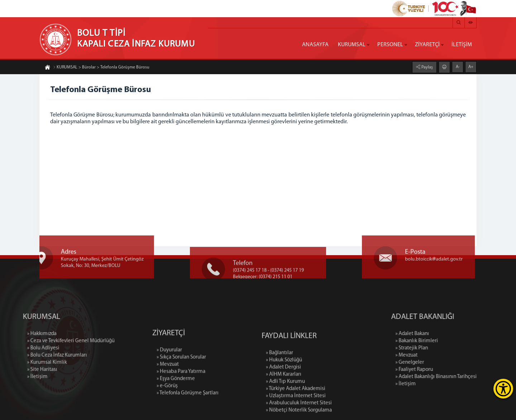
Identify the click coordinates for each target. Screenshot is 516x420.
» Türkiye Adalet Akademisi (296, 414)
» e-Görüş (167, 407)
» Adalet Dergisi (283, 392)
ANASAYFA (315, 45)
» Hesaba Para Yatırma (181, 393)
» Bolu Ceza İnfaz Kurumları (31, 355)
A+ (471, 67)
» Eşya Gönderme (176, 400)
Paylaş (427, 67)
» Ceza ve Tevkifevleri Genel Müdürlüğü (44, 341)
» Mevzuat (168, 386)
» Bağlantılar (279, 378)
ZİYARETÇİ (427, 45)
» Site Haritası (16, 370)
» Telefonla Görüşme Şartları (188, 414)
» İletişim (11, 377)
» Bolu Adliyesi (17, 348)
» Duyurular (169, 371)
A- (458, 67)
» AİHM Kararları (284, 399)
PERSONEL (390, 45)
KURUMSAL (352, 45)
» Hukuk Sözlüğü (284, 385)
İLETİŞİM (462, 45)
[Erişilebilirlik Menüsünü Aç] (503, 389)
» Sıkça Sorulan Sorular (181, 379)
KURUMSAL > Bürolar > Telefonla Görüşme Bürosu (101, 68)
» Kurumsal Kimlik (21, 362)
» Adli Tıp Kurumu (285, 407)
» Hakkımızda (15, 334)
